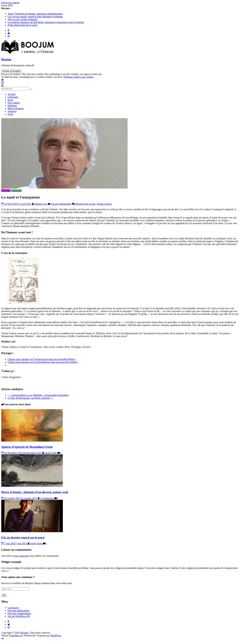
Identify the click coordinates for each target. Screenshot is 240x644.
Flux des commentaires (19, 613)
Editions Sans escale (85, 204)
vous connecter (21, 556)
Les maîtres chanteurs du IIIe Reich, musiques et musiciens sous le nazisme (46, 22)
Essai (10, 100)
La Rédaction (47, 498)
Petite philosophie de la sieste (22, 25)
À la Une (6, 190)
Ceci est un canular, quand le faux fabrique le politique (35, 17)
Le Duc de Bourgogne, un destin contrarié (30, 398)
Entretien (12, 106)
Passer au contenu (10, 3)
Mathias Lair (41, 204)
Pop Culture (14, 103)
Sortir (10, 114)
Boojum (6, 59)
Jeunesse (12, 111)
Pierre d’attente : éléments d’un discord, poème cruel (35, 492)
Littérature (13, 97)
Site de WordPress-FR (19, 616)
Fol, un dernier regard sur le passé (23, 537)
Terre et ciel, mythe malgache (22, 19)
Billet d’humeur (16, 108)
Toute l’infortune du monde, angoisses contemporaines (35, 14)
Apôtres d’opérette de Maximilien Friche (27, 447)
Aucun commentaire (60, 204)
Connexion (13, 608)
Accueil (12, 94)
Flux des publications (18, 611)
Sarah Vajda (51, 453)
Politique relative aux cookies (79, 77)
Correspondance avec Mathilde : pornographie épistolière (38, 395)
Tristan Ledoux (104, 204)
